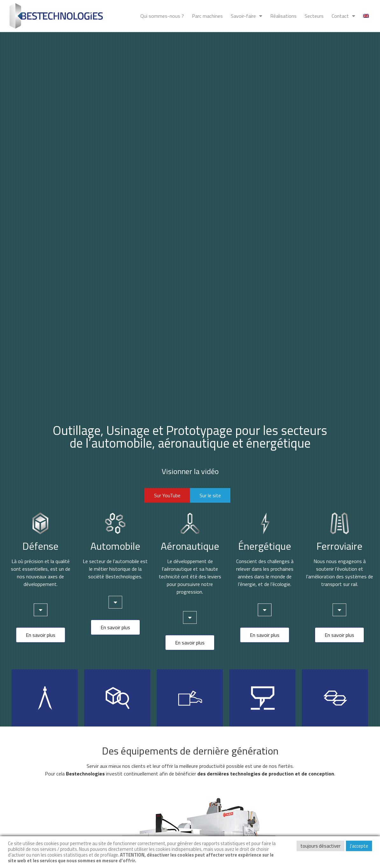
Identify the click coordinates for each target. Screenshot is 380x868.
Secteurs (314, 16)
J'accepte (359, 846)
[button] (167, 495)
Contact (343, 16)
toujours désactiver (320, 846)
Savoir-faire (246, 16)
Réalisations (283, 16)
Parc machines (207, 16)
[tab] (41, 610)
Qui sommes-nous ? (162, 16)
